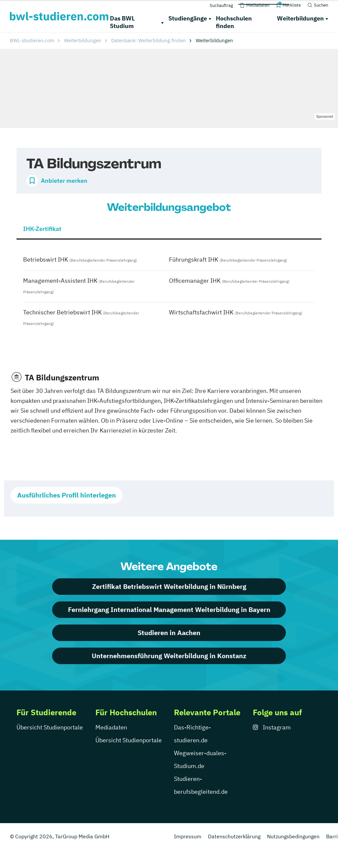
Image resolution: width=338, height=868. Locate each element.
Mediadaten (111, 727)
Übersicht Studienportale (50, 727)
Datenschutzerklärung (234, 836)
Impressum (188, 836)
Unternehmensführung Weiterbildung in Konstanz (169, 656)
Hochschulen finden (234, 22)
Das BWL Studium (122, 22)
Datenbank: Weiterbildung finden (149, 40)
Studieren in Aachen (169, 633)
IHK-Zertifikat (42, 229)
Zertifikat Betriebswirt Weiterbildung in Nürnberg (169, 586)
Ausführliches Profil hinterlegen (67, 495)
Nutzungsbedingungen (293, 836)
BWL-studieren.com (32, 40)
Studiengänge (188, 18)
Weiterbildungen (300, 18)
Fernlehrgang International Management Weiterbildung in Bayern (169, 610)
